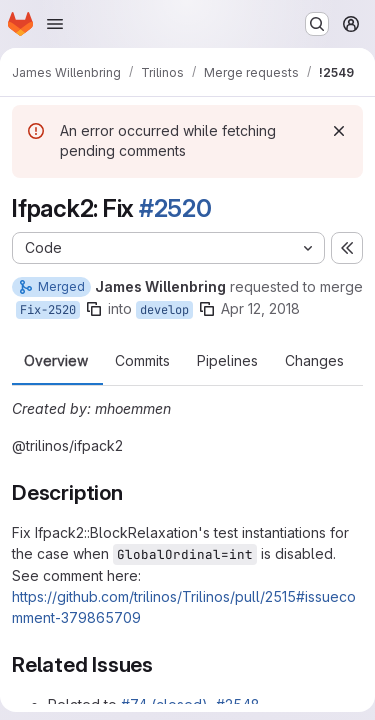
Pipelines (227, 361)
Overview (56, 361)
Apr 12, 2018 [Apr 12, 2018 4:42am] (260, 308)
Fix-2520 (48, 310)
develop (164, 310)
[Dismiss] (339, 131)
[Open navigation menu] (55, 24)
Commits (142, 361)
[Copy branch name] (94, 309)
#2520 (175, 208)
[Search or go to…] (317, 24)
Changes (314, 361)
